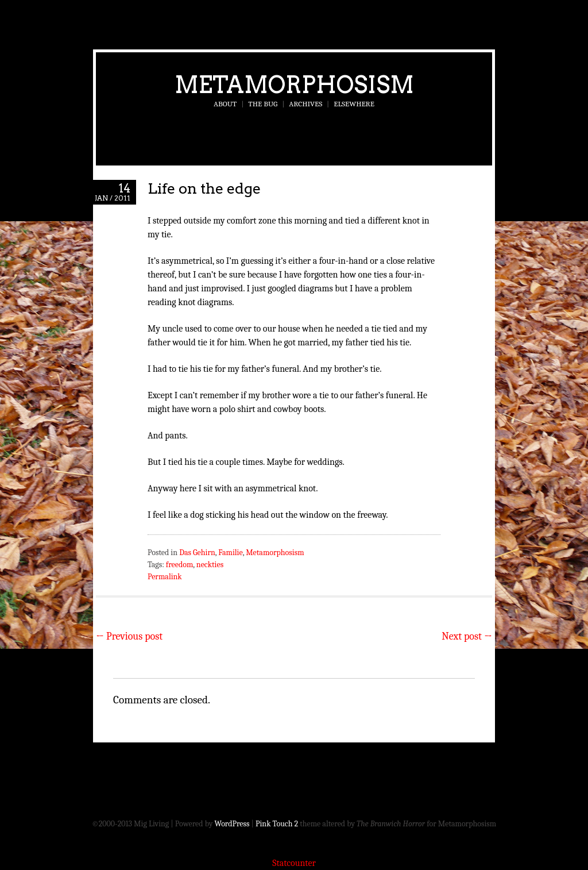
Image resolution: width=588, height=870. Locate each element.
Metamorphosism (294, 84)
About (225, 104)
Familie (230, 553)
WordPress (232, 824)
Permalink (165, 577)
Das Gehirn (197, 553)
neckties (210, 565)
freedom (179, 565)
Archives (305, 104)
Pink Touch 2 (277, 824)
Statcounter (294, 863)
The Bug (263, 104)
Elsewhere (354, 104)
